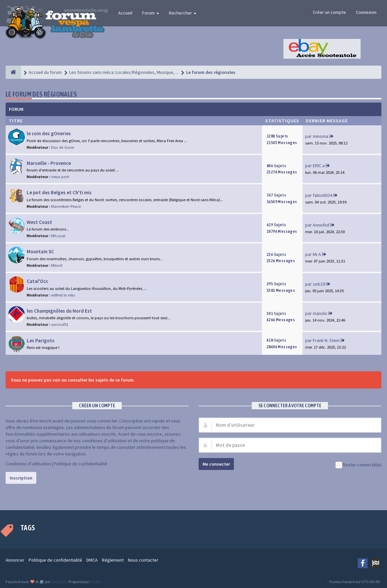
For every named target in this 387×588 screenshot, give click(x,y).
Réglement (113, 560)
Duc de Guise (63, 147)
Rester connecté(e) (358, 465)
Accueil (125, 13)
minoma (321, 136)
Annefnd (321, 225)
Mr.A (317, 254)
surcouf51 (60, 324)
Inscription (21, 478)
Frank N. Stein (326, 340)
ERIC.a (319, 166)
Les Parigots (41, 340)
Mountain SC (40, 251)
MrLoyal (58, 236)
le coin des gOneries (49, 133)
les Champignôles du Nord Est (59, 311)
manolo (320, 313)
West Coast (39, 222)
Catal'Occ (37, 281)
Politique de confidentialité (81, 464)
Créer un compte (329, 12)
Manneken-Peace (66, 206)
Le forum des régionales (41, 94)
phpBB (95, 582)
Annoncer (15, 560)
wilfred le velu (63, 295)
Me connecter (216, 464)
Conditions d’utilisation (28, 464)
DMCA (92, 560)
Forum (151, 13)
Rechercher (183, 13)
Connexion (366, 12)
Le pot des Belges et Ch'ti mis (59, 192)
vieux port (60, 177)
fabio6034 (322, 195)
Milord (57, 265)
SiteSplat (58, 582)
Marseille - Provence (49, 163)
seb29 (319, 284)
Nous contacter (143, 560)
